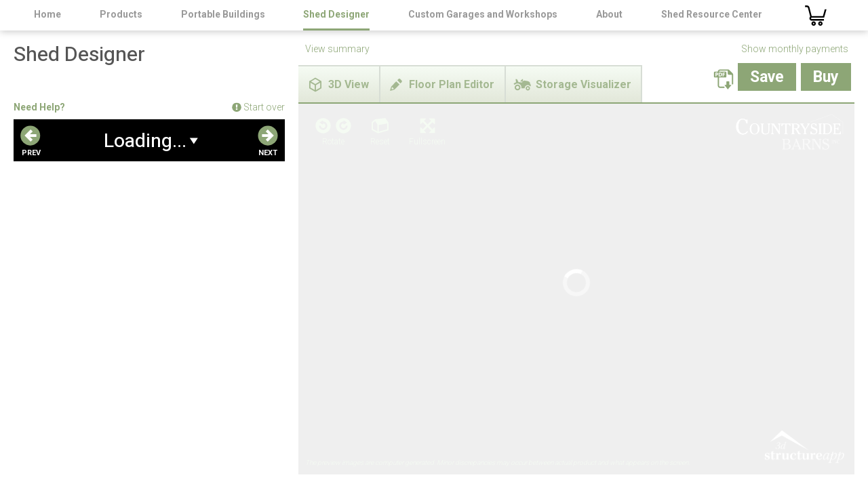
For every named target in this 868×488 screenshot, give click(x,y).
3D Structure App (804, 212)
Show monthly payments (795, 49)
